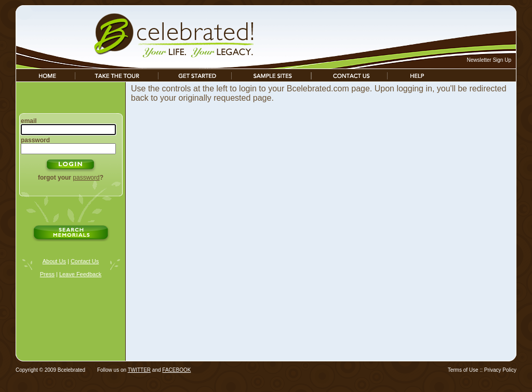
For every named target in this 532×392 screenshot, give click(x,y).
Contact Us (85, 261)
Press (47, 274)
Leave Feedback (80, 274)
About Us (54, 261)
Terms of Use (463, 370)
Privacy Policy (500, 370)
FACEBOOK (176, 370)
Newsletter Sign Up (489, 60)
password (86, 178)
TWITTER (139, 370)
